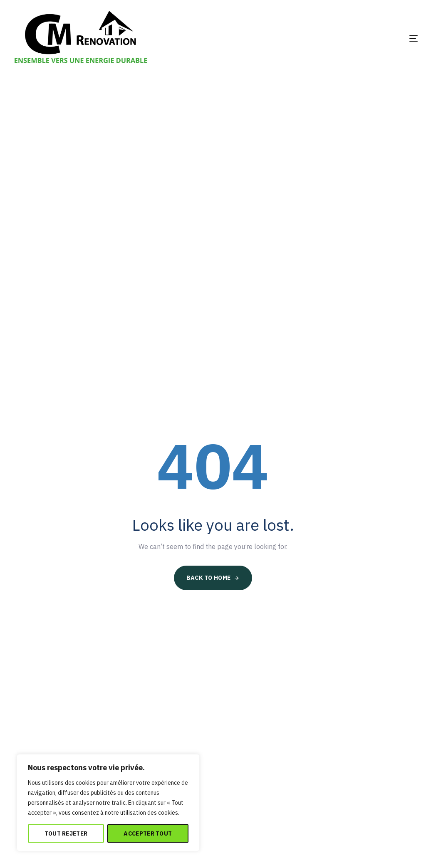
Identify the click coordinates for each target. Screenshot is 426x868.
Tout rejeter (66, 833)
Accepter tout (148, 833)
